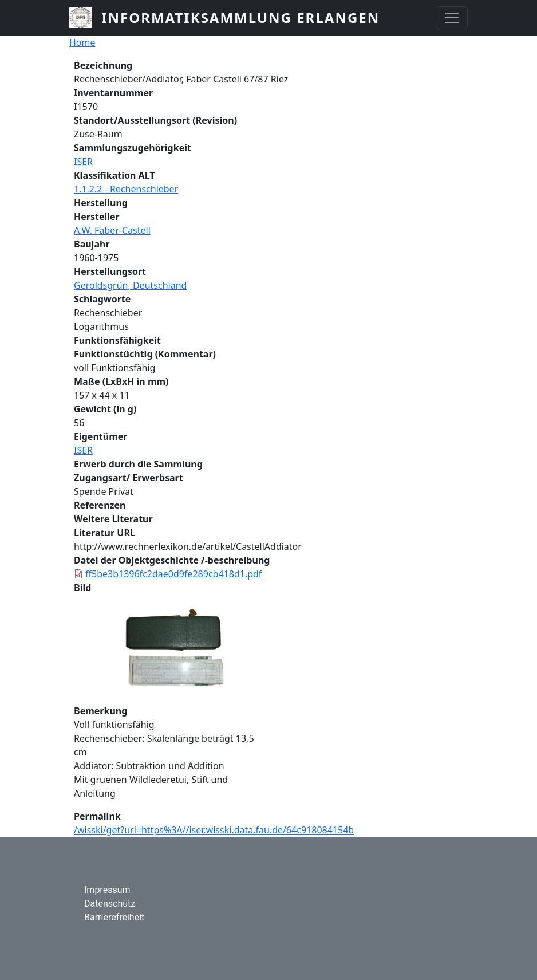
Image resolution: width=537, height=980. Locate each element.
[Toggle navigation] (452, 18)
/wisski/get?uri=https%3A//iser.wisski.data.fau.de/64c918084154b (214, 830)
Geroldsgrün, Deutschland (130, 285)
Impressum (107, 890)
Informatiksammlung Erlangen (240, 17)
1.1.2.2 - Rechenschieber (126, 189)
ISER (83, 162)
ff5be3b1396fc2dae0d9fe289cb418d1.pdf (173, 574)
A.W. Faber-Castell (112, 230)
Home (82, 42)
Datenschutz (110, 904)
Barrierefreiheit (114, 917)
